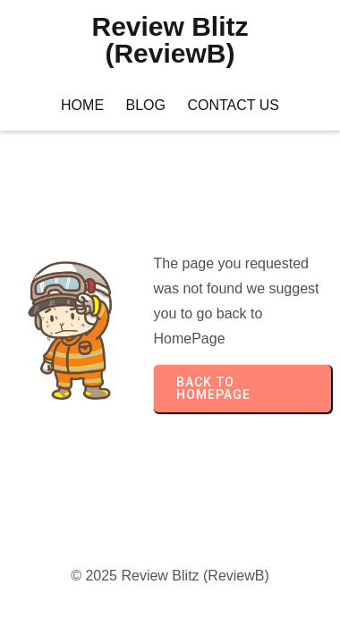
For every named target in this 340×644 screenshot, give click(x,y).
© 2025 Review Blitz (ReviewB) (170, 576)
